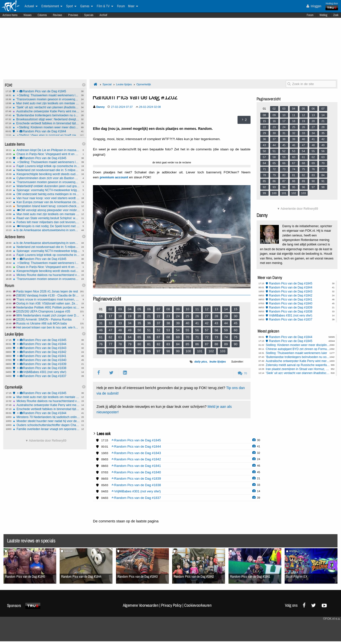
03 (120, 309)
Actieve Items (10, 15)
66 (149, 337)
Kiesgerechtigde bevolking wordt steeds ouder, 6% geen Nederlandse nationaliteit (46, 174)
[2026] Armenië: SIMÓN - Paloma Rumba (46, 319)
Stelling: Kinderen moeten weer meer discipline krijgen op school (46, 127)
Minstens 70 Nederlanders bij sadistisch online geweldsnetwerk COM (46, 417)
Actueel (31, 6)
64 (130, 337)
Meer (133, 6)
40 (187, 323)
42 (207, 323)
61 (101, 337)
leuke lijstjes (218, 362)
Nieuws (28, 15)
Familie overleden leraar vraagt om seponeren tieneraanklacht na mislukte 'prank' (46, 429)
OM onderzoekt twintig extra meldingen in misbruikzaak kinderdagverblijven (46, 194)
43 (216, 323)
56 (197, 330)
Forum (310, 15)
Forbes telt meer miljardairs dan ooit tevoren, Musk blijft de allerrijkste (46, 222)
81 (149, 344)
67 (159, 337)
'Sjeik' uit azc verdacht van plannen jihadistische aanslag (46, 107)
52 (159, 330)
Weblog (323, 15)
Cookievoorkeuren (198, 605)
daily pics (201, 362)
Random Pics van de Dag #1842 (46, 352)
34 (130, 323)
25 (187, 316)
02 (110, 309)
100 (188, 351)
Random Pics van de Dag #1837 (46, 376)
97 (159, 351)
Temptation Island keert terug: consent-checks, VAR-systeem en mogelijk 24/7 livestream (46, 206)
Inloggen (314, 6)
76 (101, 344)
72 (207, 337)
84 (178, 344)
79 (130, 344)
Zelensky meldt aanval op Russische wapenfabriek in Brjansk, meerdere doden (298, 365)
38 (168, 323)
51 (149, 330)
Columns (42, 15)
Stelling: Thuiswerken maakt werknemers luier (46, 95)
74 (226, 337)
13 (216, 309)
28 (216, 316)
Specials (89, 15)
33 (120, 323)
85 (187, 344)
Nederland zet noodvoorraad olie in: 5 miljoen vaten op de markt (46, 170)
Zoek (336, 15)
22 (159, 316)
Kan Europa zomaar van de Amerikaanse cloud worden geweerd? (46, 202)
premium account (114, 177)
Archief (103, 15)
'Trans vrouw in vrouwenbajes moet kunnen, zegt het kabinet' (46, 299)
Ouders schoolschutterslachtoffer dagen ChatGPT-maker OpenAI (46, 425)
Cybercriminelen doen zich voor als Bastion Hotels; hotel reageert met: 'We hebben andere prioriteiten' (46, 178)
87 (207, 344)
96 (149, 351)
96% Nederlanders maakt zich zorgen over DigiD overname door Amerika (46, 315)
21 (149, 316)
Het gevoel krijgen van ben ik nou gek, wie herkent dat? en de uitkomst (46, 328)
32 (110, 323)
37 (159, 323)
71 (197, 337)
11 (197, 309)
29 (226, 316)
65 (139, 337)
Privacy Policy (171, 605)
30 (236, 316)
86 (197, 344)
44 (226, 323)
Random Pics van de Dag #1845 (46, 91)
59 (226, 330)
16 (101, 316)
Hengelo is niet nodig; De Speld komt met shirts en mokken (46, 226)
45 (236, 323)
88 (216, 344)
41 (197, 323)
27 (207, 316)
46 (101, 330)
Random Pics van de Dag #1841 (46, 356)
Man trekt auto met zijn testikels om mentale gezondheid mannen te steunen (46, 103)
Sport (71, 6)
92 (110, 351)
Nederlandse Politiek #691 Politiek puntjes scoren (46, 307)
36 (149, 323)
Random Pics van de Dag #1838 (46, 368)
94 (130, 351)
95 (139, 351)
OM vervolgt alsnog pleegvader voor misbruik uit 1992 (46, 210)
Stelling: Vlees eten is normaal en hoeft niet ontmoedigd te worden (46, 135)
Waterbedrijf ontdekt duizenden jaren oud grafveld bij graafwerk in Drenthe (46, 186)
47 (110, 330)
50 (139, 330)
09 (178, 309)
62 (110, 337)
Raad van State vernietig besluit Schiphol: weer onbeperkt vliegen (46, 218)
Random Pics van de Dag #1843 (46, 348)
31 (101, 323)
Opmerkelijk (144, 84)
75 (236, 337)
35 (139, 323)
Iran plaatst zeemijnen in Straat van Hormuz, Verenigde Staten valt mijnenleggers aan (298, 369)
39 (178, 323)
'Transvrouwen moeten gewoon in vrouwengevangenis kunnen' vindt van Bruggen (46, 99)
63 (120, 337)
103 (223, 351)
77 (110, 344)
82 (159, 344)
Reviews (58, 15)
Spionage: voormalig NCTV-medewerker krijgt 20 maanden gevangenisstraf (46, 190)
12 (207, 309)
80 (139, 344)
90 (236, 344)
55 (187, 330)
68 (168, 337)
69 (178, 337)
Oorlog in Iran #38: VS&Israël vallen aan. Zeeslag (46, 303)
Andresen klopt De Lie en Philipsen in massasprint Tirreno (46, 150)
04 (130, 309)
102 (211, 351)
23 (168, 316)
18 (120, 316)
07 (159, 309)
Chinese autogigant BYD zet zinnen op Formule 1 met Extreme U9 (298, 349)
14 (226, 309)
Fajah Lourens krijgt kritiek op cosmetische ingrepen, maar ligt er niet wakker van (46, 166)
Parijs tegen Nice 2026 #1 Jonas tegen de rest (46, 291)
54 (178, 330)
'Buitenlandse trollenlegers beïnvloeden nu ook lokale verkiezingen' (46, 115)
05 (139, 309)
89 (226, 344)
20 (139, 316)
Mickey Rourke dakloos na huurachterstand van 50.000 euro (46, 275)
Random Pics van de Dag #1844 (46, 131)
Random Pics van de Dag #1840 (46, 360)
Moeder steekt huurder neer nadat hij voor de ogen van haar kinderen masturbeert (46, 421)
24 (178, 316)
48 (120, 330)
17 (110, 316)
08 (168, 309)
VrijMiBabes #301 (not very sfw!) (46, 372)
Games (87, 6)
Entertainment (52, 6)
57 (207, 330)
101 (200, 351)
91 (101, 351)
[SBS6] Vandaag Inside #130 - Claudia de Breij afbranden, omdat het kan (46, 295)
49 (130, 330)
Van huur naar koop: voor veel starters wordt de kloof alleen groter (46, 198)
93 (120, 351)
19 (130, 316)
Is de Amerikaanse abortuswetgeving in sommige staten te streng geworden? (46, 230)
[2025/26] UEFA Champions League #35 (46, 311)
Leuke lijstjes (124, 84)
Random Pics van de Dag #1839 (46, 364)
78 (120, 344)
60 (236, 330)
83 (168, 344)
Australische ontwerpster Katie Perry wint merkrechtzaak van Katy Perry (46, 111)
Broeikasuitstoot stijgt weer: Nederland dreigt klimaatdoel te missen (46, 119)
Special (107, 84)
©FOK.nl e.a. (332, 619)
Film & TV (105, 6)
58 (216, 330)
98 (168, 351)
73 (216, 337)
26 (197, 316)
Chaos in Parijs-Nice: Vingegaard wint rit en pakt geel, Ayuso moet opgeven (46, 154)
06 (149, 309)
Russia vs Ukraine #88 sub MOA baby (46, 324)
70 (187, 337)
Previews (73, 15)
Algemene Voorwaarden (141, 605)
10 (187, 309)
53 (168, 330)
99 (178, 351)
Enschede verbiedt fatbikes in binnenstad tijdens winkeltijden (46, 123)
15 (236, 309)
